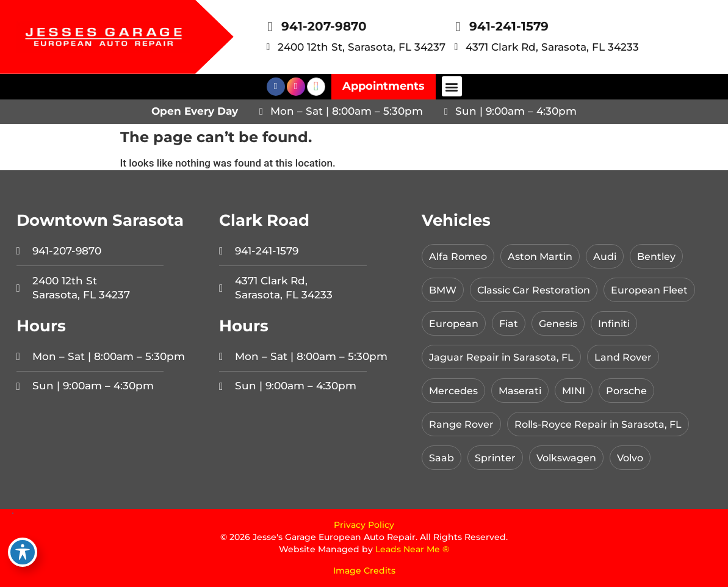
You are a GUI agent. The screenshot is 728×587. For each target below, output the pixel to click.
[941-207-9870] (270, 27)
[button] (452, 86)
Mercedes (455, 391)
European (455, 323)
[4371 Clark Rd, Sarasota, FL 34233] (456, 47)
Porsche (633, 391)
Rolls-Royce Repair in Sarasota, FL (607, 424)
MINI (578, 391)
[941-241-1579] (458, 27)
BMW (444, 290)
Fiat (512, 323)
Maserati (523, 391)
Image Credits (364, 571)
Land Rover (634, 357)
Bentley (667, 256)
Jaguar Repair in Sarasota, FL (506, 357)
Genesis (563, 323)
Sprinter (498, 458)
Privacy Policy (364, 525)
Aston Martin (545, 256)
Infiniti (622, 323)
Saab (442, 458)
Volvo (640, 458)
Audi (613, 256)
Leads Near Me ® (412, 549)
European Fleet (662, 290)
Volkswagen (572, 458)
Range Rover (463, 424)
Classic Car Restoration (540, 290)
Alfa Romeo (460, 256)
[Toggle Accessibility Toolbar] (23, 552)
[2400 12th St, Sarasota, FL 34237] (268, 47)
